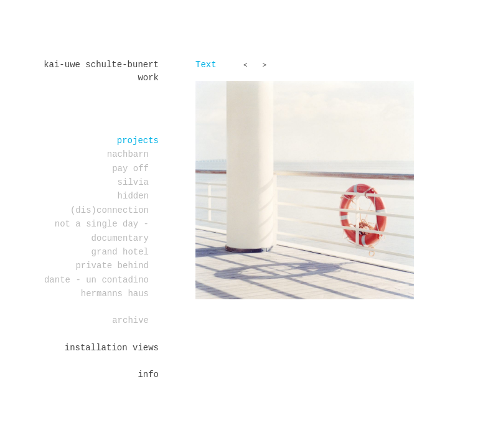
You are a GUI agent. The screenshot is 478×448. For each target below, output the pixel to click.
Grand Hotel (120, 252)
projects (138, 141)
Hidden (133, 196)
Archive (130, 320)
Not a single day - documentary (102, 231)
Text (206, 65)
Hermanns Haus (115, 294)
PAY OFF (130, 169)
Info (148, 375)
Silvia (133, 182)
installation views (112, 348)
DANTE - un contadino (96, 280)
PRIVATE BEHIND (112, 266)
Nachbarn (128, 154)
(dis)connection (110, 210)
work (148, 78)
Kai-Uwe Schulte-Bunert (101, 65)
